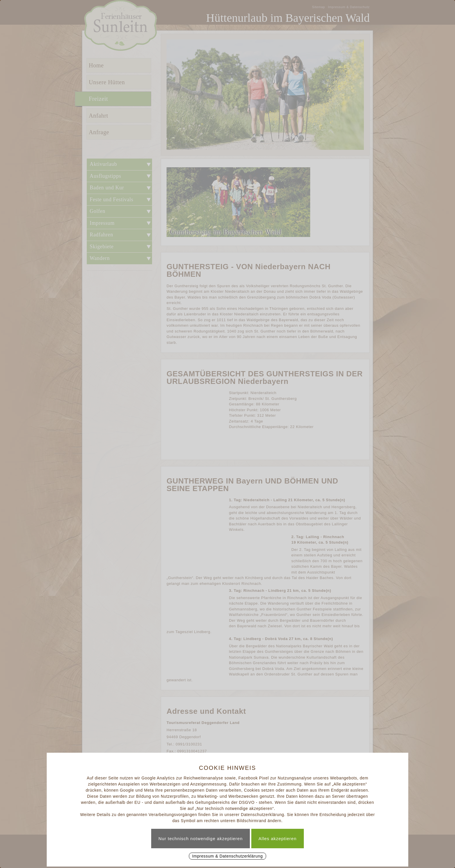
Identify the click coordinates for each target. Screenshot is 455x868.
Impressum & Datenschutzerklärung (227, 856)
